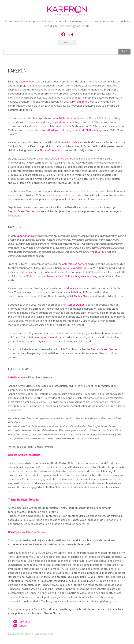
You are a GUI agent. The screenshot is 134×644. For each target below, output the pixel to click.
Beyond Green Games (21, 211)
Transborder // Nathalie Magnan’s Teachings (73, 276)
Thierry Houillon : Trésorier (24, 500)
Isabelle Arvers (27, 82)
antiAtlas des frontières (70, 118)
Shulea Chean (82, 296)
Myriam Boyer (80, 102)
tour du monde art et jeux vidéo (64, 195)
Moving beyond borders (57, 122)
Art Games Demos (62, 159)
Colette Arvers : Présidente (24, 455)
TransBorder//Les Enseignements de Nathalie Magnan (74, 130)
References (23, 622)
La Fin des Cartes (30, 272)
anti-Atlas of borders (75, 264)
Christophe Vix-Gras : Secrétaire (27, 532)
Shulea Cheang (49, 150)
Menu (67, 42)
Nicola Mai (73, 142)
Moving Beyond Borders (75, 268)
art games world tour (50, 337)
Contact (20, 626)
